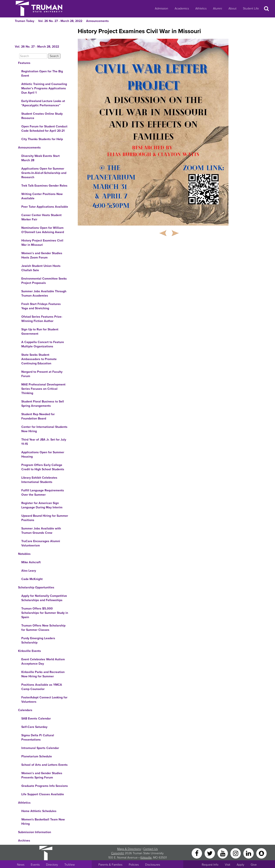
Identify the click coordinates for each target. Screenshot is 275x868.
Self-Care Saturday (34, 727)
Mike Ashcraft (31, 562)
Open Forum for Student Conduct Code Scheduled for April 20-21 (44, 129)
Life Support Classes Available (43, 794)
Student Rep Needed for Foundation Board (38, 416)
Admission (162, 9)
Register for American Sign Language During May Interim (42, 505)
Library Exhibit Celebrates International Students (39, 480)
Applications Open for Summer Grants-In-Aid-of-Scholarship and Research (44, 173)
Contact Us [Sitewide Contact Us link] (150, 849)
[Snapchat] (261, 853)
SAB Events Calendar (36, 719)
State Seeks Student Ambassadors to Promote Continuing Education (39, 359)
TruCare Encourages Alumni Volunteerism (41, 543)
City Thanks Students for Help (42, 139)
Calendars (25, 710)
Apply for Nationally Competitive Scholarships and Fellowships (44, 598)
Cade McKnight (32, 579)
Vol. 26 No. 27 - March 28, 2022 (60, 21)
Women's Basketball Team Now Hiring (43, 822)
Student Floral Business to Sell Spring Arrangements (43, 404)
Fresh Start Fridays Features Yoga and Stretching (41, 306)
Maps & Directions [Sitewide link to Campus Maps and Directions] (129, 849)
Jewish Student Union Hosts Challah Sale (41, 268)
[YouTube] (223, 853)
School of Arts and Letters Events (44, 765)
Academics (182, 9)
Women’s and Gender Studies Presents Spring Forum (42, 775)
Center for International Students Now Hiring (44, 429)
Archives (24, 841)
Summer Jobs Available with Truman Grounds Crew (41, 531)
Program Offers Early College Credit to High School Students (43, 467)
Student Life (251, 9)
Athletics (201, 9)
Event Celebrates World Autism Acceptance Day (43, 661)
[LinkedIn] (249, 853)
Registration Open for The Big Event (42, 73)
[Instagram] (236, 853)
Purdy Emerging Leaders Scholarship (38, 640)
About (232, 9)
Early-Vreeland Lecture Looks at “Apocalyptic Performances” (43, 103)
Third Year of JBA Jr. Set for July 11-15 (44, 442)
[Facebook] (197, 853)
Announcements (97, 21)
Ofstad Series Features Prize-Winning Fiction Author (42, 319)
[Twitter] (210, 853)
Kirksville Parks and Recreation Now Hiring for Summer (43, 674)
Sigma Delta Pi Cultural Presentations (38, 737)
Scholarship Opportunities (36, 587)
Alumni (218, 9)
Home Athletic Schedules (39, 811)
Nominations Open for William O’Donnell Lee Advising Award (43, 230)
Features (24, 63)
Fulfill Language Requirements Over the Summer (43, 493)
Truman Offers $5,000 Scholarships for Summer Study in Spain (45, 613)
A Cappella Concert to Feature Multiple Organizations (43, 344)
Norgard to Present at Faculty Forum (42, 374)
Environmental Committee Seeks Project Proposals (44, 281)
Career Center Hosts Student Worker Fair (41, 217)
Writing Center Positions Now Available (42, 196)
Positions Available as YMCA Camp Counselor (42, 687)
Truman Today (25, 21)
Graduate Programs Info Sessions (45, 786)
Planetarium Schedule (37, 756)
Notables (24, 554)
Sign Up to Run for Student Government (40, 332)
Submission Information (35, 832)
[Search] (33, 56)
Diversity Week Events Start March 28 (40, 158)
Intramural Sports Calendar (40, 748)
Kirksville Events (30, 651)
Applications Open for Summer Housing (43, 454)
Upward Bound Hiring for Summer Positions (45, 518)
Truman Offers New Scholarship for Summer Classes (43, 628)
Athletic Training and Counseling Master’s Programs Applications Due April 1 (44, 88)
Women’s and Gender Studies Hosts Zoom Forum (42, 255)
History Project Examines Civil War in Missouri (42, 243)
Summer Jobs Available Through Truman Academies (44, 293)
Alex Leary (29, 571)
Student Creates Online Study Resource (42, 116)
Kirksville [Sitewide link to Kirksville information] (146, 858)
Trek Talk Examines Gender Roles (44, 186)
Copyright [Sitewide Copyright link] (117, 853)
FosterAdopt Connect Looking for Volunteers (44, 700)
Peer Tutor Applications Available (45, 207)
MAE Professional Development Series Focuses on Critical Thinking (43, 389)
